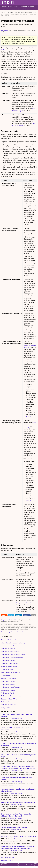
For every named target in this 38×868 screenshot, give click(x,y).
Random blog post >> (8, 860)
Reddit (4, 615)
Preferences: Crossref (8, 681)
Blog (19, 9)
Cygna (3, 9)
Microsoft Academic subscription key (13, 643)
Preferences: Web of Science (11, 687)
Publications (23, 6)
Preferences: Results (8, 661)
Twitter (10, 615)
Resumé (10, 6)
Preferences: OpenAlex (9, 705)
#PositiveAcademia (12, 9)
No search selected (7, 646)
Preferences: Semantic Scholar (11, 696)
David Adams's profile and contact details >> (13, 632)
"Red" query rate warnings (30, 425)
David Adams (5, 30)
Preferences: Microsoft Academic (12, 658)
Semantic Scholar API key (10, 699)
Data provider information (24, 603)
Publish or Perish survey (9, 666)
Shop (26, 9)
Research (16, 6)
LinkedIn (18, 615)
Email (34, 615)
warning (28, 417)
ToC (23, 9)
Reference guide (15, 14)
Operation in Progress (8, 690)
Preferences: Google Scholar (11, 652)
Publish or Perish (21, 12)
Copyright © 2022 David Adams (10, 620)
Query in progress (7, 669)
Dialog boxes (24, 14)
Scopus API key (6, 675)
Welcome (4, 6)
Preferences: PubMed (8, 693)
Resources (31, 6)
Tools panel (5, 702)
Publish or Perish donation (10, 664)
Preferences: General (8, 649)
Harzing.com (4, 12)
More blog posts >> (7, 858)
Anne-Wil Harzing (16, 718)
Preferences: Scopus (8, 684)
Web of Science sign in (9, 678)
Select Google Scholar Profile (11, 672)
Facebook (26, 615)
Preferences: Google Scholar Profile (13, 655)
